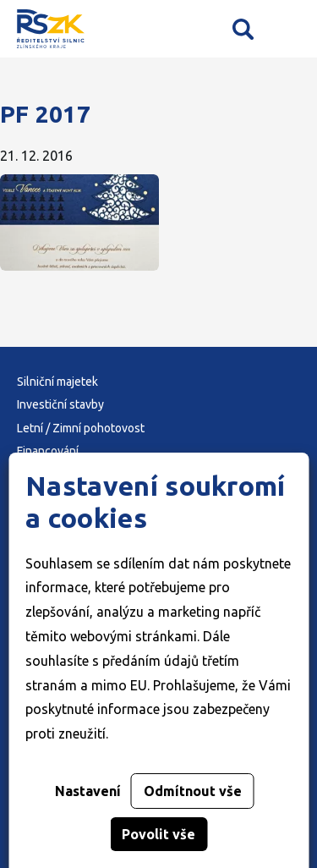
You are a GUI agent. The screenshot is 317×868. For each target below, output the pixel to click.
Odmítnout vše (193, 791)
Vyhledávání (243, 29)
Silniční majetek (57, 382)
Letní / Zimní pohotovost (81, 428)
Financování (48, 451)
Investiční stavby (60, 404)
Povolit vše (158, 834)
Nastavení (88, 791)
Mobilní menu (290, 29)
